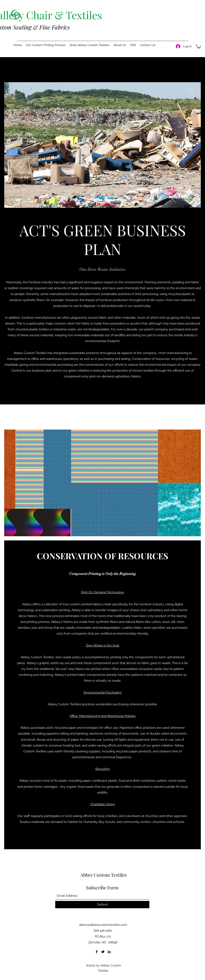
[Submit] (102, 905)
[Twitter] (103, 952)
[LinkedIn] (109, 952)
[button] (46, 45)
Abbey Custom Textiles (104, 875)
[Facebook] (97, 952)
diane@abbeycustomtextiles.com (103, 925)
